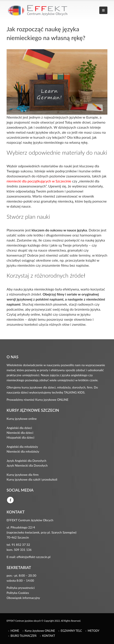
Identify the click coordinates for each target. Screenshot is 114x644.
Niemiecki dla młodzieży (23, 451)
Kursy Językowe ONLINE (40, 631)
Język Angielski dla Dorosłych (26, 461)
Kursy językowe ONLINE (52, 400)
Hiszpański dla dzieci (20, 437)
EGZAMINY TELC (71, 631)
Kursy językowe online (22, 419)
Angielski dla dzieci (19, 428)
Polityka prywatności (21, 588)
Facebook (10, 500)
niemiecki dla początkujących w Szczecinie (39, 181)
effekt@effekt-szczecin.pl (34, 557)
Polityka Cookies (18, 593)
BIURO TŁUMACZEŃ (24, 636)
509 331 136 (23, 550)
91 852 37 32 (21, 545)
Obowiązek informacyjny (23, 598)
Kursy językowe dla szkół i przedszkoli (32, 479)
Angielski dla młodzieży (22, 447)
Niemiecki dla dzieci (20, 433)
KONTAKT (49, 636)
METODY (93, 631)
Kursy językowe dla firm (23, 475)
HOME (15, 631)
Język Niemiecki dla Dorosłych (27, 465)
